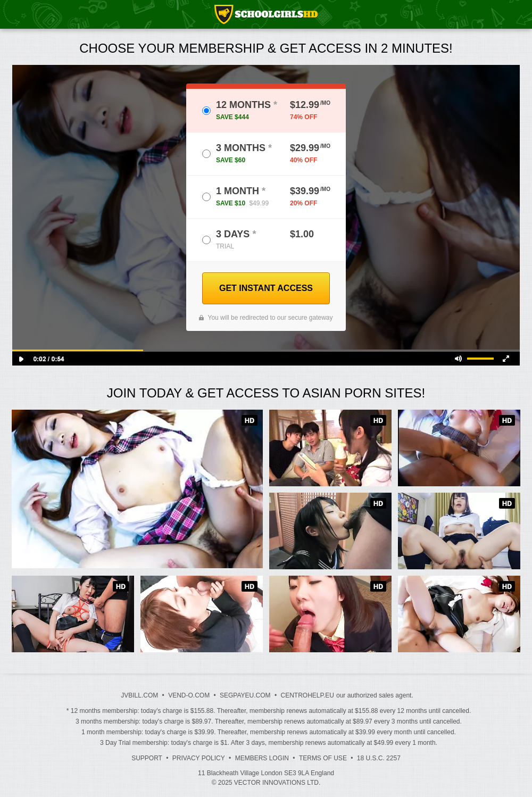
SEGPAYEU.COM (245, 695)
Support (147, 758)
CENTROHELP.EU (307, 695)
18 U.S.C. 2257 (379, 758)
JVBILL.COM (139, 695)
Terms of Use (323, 758)
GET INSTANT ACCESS (266, 288)
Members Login (262, 758)
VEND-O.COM (189, 695)
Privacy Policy (199, 758)
